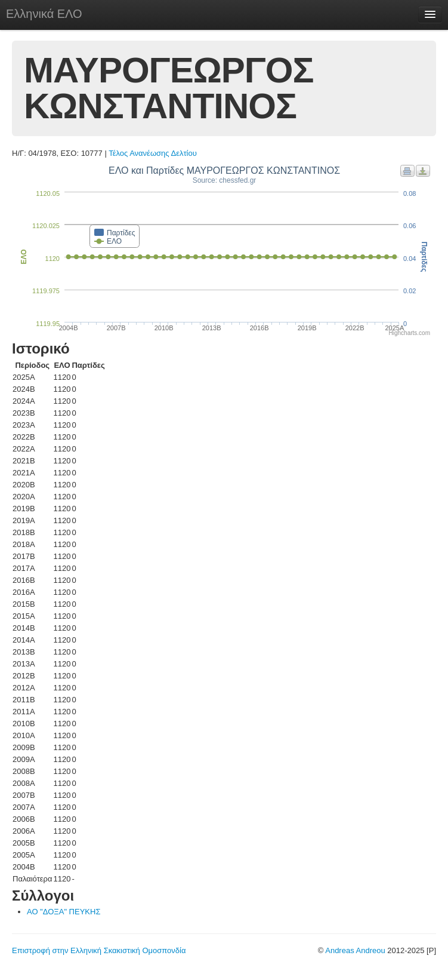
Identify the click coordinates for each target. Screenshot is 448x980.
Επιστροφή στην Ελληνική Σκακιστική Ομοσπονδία (99, 950)
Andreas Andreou (355, 950)
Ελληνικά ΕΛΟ (44, 14)
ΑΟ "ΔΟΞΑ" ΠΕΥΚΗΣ (64, 912)
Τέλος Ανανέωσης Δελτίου (153, 153)
